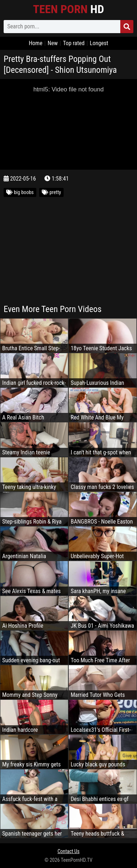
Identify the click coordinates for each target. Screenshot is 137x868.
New (53, 43)
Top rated (74, 43)
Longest (99, 43)
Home (36, 43)
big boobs (20, 192)
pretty (51, 192)
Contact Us (68, 851)
